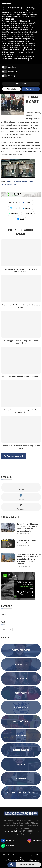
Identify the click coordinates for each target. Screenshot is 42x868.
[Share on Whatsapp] (13, 213)
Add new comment (13, 456)
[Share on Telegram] (28, 213)
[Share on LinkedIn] (27, 208)
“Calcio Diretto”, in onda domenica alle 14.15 (26, 542)
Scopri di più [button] (21, 84)
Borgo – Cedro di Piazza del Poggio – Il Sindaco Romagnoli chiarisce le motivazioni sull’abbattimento (29, 528)
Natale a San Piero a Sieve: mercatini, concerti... (21, 377)
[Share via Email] (21, 219)
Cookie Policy (20, 860)
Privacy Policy (7, 860)
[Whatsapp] (8, 846)
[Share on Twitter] (14, 208)
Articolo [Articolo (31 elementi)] (7, 629)
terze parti (5, 23)
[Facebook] (8, 841)
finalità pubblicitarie (26, 34)
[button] (39, 4)
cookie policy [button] (10, 19)
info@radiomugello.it (10, 831)
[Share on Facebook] (27, 203)
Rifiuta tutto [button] (11, 89)
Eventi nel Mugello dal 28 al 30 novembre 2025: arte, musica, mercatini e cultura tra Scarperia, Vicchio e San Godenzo (29, 559)
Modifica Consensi (33, 860)
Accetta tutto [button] (31, 89)
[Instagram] (34, 841)
